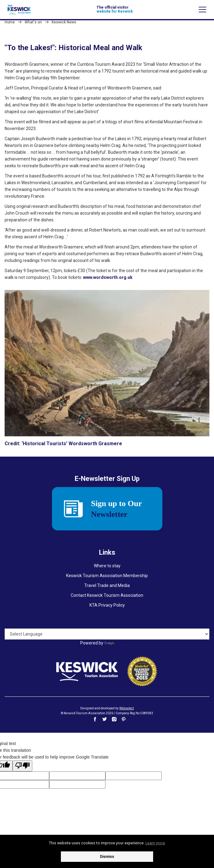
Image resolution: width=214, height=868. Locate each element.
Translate (119, 643)
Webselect (127, 708)
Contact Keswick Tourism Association (107, 595)
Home (10, 22)
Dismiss (107, 857)
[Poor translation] (22, 766)
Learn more (155, 843)
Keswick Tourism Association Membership (107, 576)
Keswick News (64, 22)
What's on (33, 22)
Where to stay (107, 566)
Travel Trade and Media (107, 585)
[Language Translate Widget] (107, 634)
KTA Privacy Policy (107, 605)
